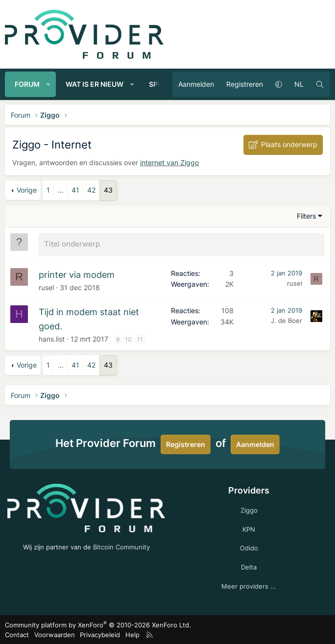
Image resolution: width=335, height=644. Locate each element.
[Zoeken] (320, 84)
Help (132, 634)
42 (91, 190)
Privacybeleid (100, 634)
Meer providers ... (249, 585)
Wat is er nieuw (95, 84)
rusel (46, 286)
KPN (249, 528)
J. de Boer (287, 320)
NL (299, 84)
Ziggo (249, 509)
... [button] (61, 190)
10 (128, 338)
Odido (249, 547)
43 (108, 190)
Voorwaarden (55, 634)
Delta (249, 566)
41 (75, 190)
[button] (48, 84)
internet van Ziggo (169, 162)
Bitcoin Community (121, 546)
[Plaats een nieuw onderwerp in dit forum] (182, 244)
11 (140, 338)
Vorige (27, 190)
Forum (27, 84)
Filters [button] (306, 216)
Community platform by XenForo (98, 624)
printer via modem (77, 274)
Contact (17, 634)
